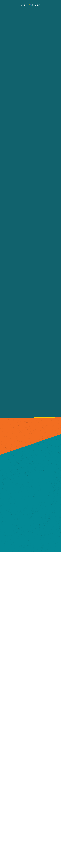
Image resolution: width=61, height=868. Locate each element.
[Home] (31, 5)
